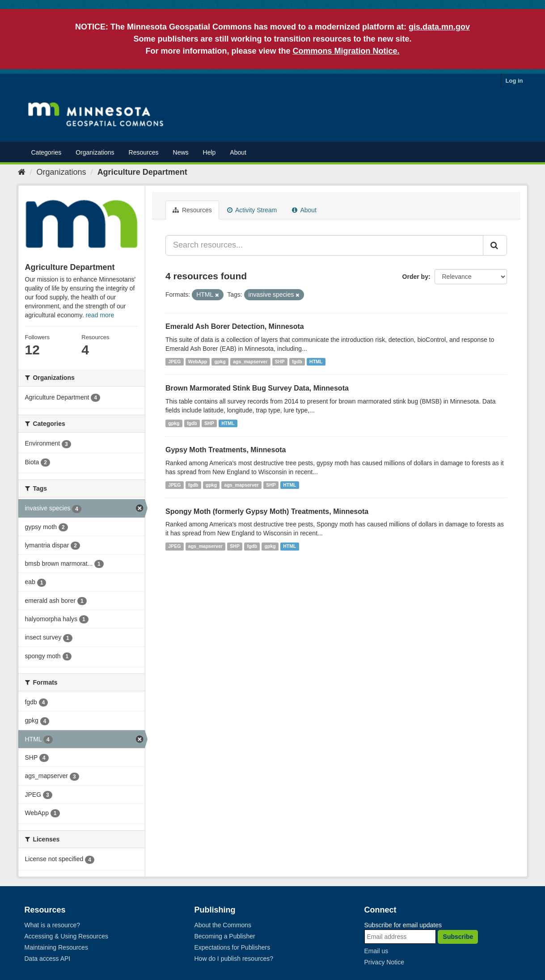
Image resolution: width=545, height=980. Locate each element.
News (181, 152)
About (238, 152)
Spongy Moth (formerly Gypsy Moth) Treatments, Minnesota (267, 511)
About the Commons (223, 925)
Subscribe (458, 937)
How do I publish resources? (234, 959)
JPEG (174, 362)
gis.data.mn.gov (439, 27)
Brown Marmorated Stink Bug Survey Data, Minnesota (257, 388)
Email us (376, 951)
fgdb (297, 362)
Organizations (95, 152)
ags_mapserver (250, 362)
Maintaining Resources (56, 947)
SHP (280, 362)
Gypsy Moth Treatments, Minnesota (226, 450)
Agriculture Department (142, 172)
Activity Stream (252, 210)
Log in (514, 81)
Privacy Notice (384, 962)
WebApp (198, 362)
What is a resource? (53, 925)
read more (100, 315)
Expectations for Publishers (232, 947)
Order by (415, 277)
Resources (144, 152)
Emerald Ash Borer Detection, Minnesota (235, 326)
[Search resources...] (324, 245)
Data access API (48, 959)
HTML (316, 362)
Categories (46, 152)
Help (209, 152)
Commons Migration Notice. (346, 51)
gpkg (220, 362)
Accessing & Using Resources (67, 936)
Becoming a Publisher (225, 936)
